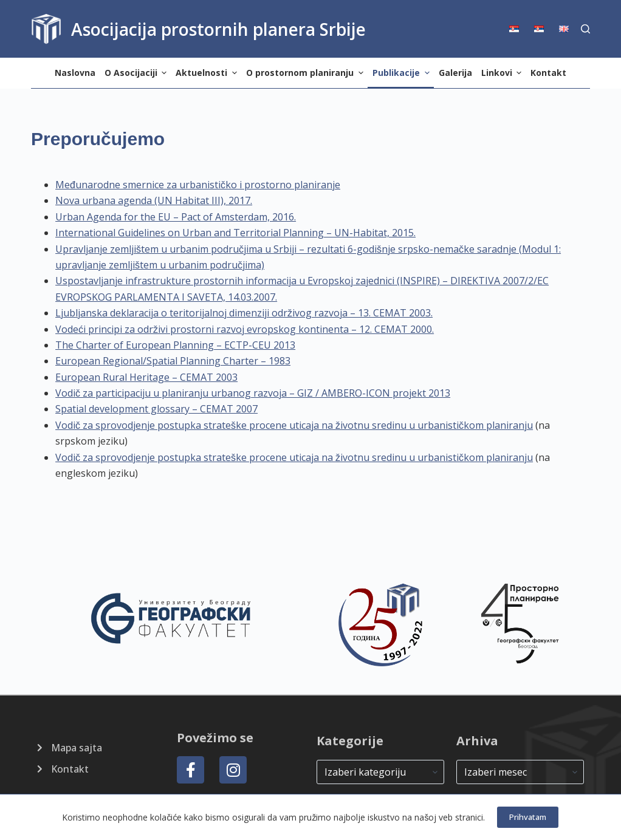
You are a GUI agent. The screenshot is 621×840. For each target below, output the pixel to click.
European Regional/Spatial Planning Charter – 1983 (173, 361)
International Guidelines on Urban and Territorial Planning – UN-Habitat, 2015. (235, 233)
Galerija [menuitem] (455, 73)
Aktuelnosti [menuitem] (208, 73)
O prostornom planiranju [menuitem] (306, 73)
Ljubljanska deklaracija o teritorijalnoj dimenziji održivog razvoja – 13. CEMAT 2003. (244, 313)
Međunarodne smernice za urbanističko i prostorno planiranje (198, 185)
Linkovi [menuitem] (503, 73)
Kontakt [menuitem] (548, 73)
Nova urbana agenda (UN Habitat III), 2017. (154, 200)
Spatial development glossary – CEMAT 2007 (156, 409)
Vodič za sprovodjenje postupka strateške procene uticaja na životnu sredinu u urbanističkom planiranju (294, 425)
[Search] (585, 29)
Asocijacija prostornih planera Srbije (218, 29)
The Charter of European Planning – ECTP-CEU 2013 (175, 345)
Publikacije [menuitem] (403, 73)
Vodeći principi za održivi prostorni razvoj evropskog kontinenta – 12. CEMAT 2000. (245, 329)
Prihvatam (528, 817)
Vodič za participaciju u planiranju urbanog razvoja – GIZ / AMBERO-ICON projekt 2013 (253, 393)
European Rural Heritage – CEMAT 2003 (146, 377)
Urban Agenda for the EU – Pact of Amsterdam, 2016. (176, 217)
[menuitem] (518, 29)
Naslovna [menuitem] (75, 73)
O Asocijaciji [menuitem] (137, 73)
